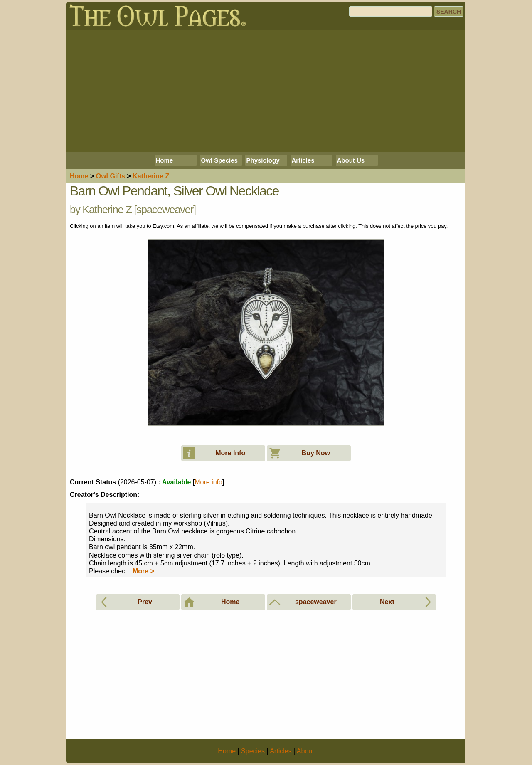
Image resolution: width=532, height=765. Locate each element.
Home (165, 160)
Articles (303, 160)
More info (208, 482)
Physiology (263, 160)
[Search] (391, 11)
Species (253, 751)
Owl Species (219, 160)
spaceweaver (165, 210)
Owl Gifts (111, 176)
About (305, 751)
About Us (351, 160)
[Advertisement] (266, 91)
